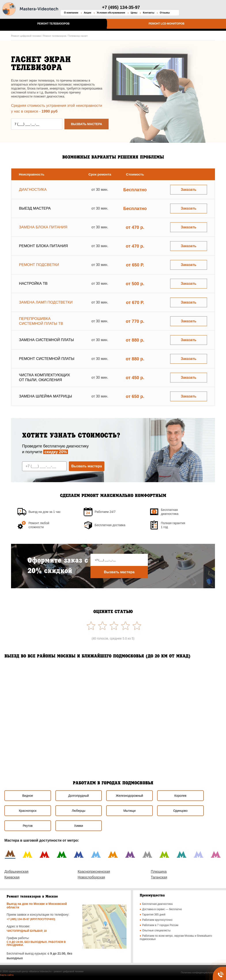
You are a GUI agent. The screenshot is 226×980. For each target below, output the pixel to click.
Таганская (159, 877)
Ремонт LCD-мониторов (166, 24)
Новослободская (91, 877)
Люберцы (78, 811)
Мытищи (129, 811)
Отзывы (165, 13)
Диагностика (33, 190)
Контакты (149, 13)
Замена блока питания (43, 227)
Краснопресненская (94, 872)
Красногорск (28, 811)
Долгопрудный (78, 796)
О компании (71, 13)
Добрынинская (16, 872)
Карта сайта (7, 975)
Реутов (28, 826)
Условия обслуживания (111, 13)
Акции (88, 13)
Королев (180, 796)
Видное (28, 796)
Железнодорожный (130, 796)
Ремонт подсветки (39, 265)
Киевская (12, 877)
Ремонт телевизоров (53, 24)
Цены (134, 13)
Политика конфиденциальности (199, 972)
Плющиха (159, 872)
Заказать (188, 190)
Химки (79, 826)
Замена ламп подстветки (46, 302)
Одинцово (180, 811)
